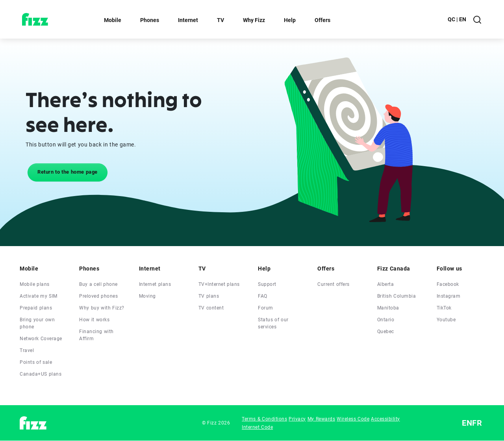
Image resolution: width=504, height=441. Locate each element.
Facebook (448, 284)
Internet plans (155, 284)
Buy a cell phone (98, 284)
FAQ (263, 296)
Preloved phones (98, 296)
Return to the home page (68, 172)
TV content (211, 308)
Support (267, 284)
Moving (147, 296)
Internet (188, 20)
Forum (266, 308)
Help (290, 20)
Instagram (449, 296)
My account (415, 19)
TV (220, 20)
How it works (94, 320)
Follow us (449, 269)
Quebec (386, 332)
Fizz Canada (394, 269)
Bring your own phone (37, 323)
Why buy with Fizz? (102, 308)
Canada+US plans (41, 374)
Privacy (297, 419)
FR (477, 423)
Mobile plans (35, 284)
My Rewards (321, 419)
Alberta (386, 284)
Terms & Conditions (264, 419)
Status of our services (273, 323)
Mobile (113, 20)
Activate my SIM (39, 296)
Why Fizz (254, 20)
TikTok (444, 308)
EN (467, 423)
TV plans (209, 296)
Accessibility (385, 419)
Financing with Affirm (96, 335)
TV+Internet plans (219, 284)
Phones (150, 20)
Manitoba (388, 308)
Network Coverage (41, 339)
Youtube (446, 320)
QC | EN (457, 19)
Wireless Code (353, 419)
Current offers (334, 284)
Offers (322, 20)
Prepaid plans (36, 308)
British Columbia (397, 296)
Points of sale (36, 362)
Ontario (386, 320)
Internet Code (257, 427)
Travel (27, 350)
